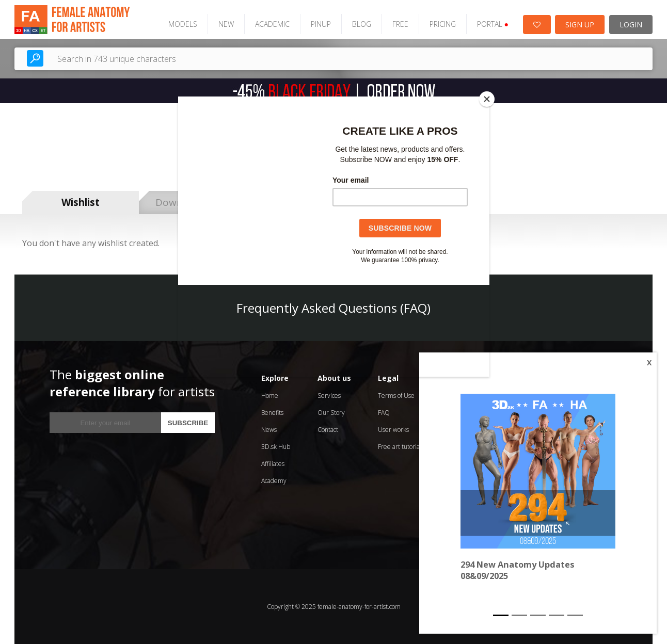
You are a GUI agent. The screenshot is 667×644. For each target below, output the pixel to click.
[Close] (487, 99)
